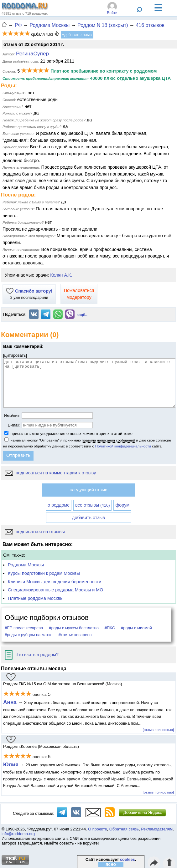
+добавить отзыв (77, 35)
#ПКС (110, 628)
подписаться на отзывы (35, 532)
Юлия (11, 764)
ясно (111, 864)
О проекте (97, 829)
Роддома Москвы (26, 565)
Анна (11, 702)
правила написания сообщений (108, 440)
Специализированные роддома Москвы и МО (56, 590)
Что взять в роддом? (32, 655)
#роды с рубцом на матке (29, 635)
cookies (128, 859)
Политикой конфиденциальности (123, 446)
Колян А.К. (61, 275)
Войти (112, 13)
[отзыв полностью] (158, 730)
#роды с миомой (136, 628)
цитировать (15, 355)
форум (122, 505)
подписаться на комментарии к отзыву (50, 473)
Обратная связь (124, 829)
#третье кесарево (75, 635)
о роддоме (59, 505)
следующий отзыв (88, 490)
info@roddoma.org (18, 834)
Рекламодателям (157, 829)
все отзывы (92, 505)
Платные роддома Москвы (36, 598)
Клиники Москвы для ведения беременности (55, 582)
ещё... (83, 315)
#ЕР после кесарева (24, 628)
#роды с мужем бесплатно (74, 628)
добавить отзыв (88, 518)
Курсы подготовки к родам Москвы (44, 573)
